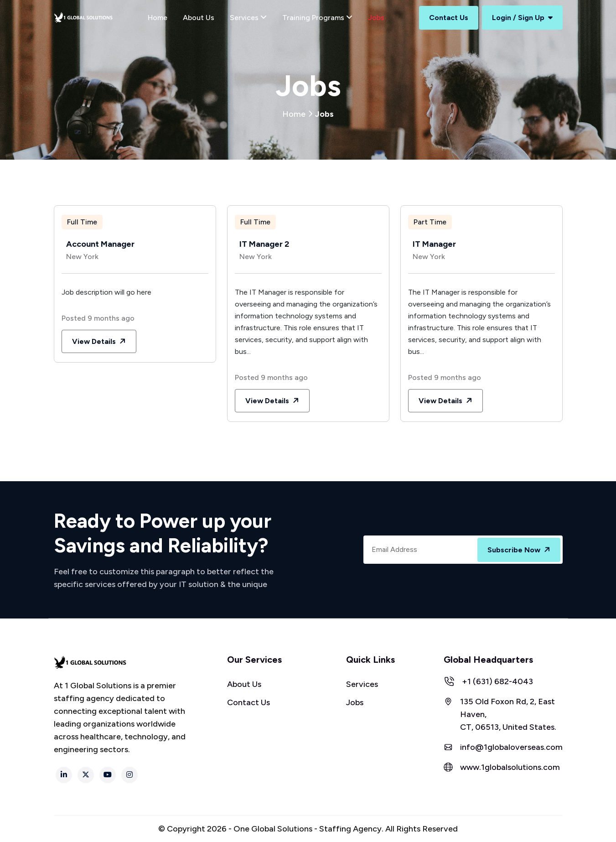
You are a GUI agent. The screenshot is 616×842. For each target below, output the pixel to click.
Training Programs (317, 18)
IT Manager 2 (264, 244)
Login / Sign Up (522, 18)
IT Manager (434, 244)
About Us (199, 18)
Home (158, 18)
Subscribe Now (520, 550)
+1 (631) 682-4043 (497, 681)
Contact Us (449, 18)
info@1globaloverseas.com (511, 747)
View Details (100, 342)
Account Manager (100, 244)
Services (248, 18)
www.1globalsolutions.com (510, 767)
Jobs (376, 18)
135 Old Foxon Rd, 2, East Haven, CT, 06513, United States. (508, 714)
